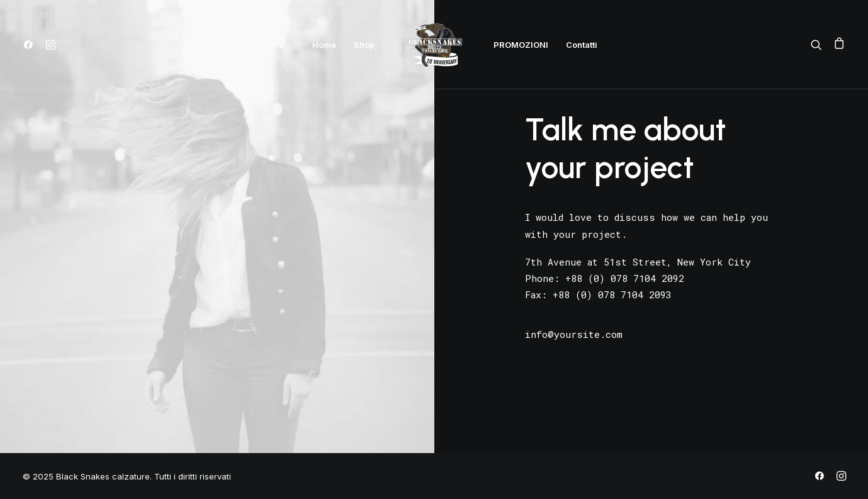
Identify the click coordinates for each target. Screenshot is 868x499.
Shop (364, 45)
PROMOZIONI (521, 45)
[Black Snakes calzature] (434, 45)
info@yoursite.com (574, 334)
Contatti (582, 45)
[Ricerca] (819, 45)
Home (324, 45)
